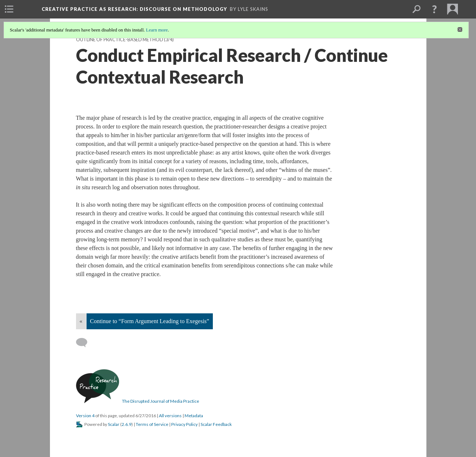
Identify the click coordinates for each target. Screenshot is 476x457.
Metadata (194, 416)
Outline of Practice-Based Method (120, 40)
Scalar (114, 424)
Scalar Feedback (216, 424)
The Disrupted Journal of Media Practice (161, 401)
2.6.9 (127, 424)
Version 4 (85, 416)
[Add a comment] (85, 343)
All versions (170, 416)
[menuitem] (9, 9)
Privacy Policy (184, 424)
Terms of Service (152, 424)
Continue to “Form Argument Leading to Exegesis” (150, 321)
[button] (434, 9)
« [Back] (81, 321)
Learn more (157, 30)
